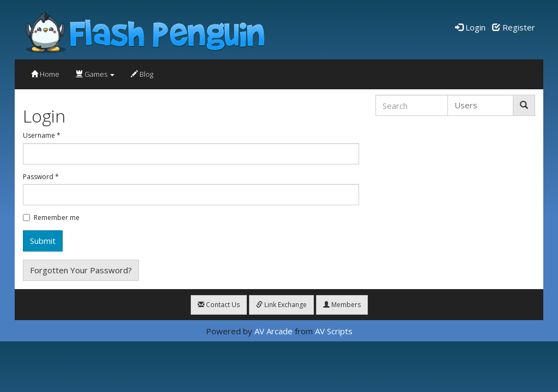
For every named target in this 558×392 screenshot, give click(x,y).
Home (45, 74)
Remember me (51, 218)
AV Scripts (334, 331)
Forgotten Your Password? (81, 270)
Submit (43, 241)
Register (514, 27)
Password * (41, 177)
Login (470, 27)
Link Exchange (281, 305)
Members (342, 305)
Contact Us (219, 305)
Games (95, 74)
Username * (42, 136)
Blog (142, 74)
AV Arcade (274, 331)
